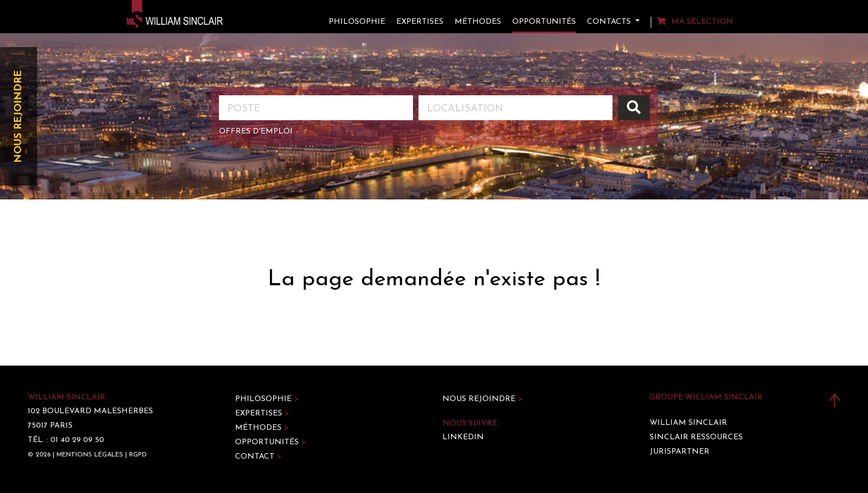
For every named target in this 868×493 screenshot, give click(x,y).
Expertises (420, 22)
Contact (258, 457)
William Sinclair (688, 423)
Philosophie (357, 22)
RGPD (138, 455)
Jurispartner (680, 452)
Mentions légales (90, 455)
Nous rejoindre (19, 117)
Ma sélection (695, 22)
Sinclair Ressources (696, 437)
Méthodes (478, 22)
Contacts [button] (610, 22)
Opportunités (544, 22)
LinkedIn (463, 437)
